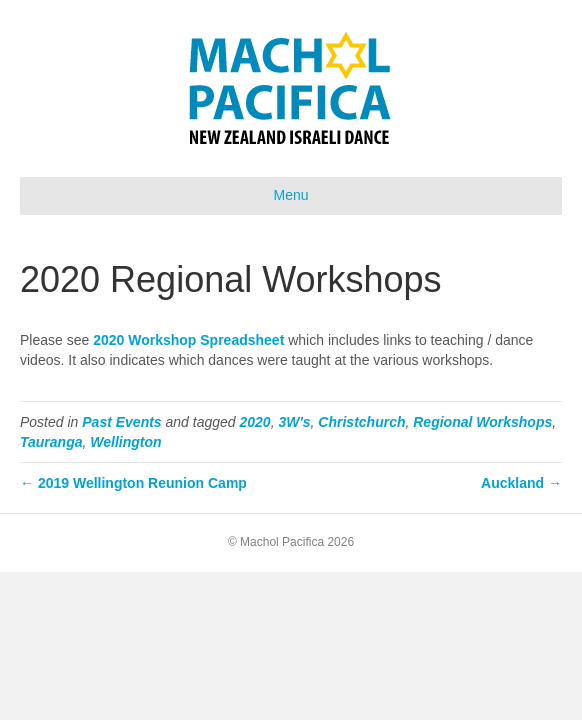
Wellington (125, 442)
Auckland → (521, 483)
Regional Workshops (482, 422)
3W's (294, 422)
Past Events (121, 422)
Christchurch (361, 422)
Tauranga (51, 442)
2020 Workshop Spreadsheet (188, 340)
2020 (255, 422)
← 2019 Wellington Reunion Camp (133, 483)
